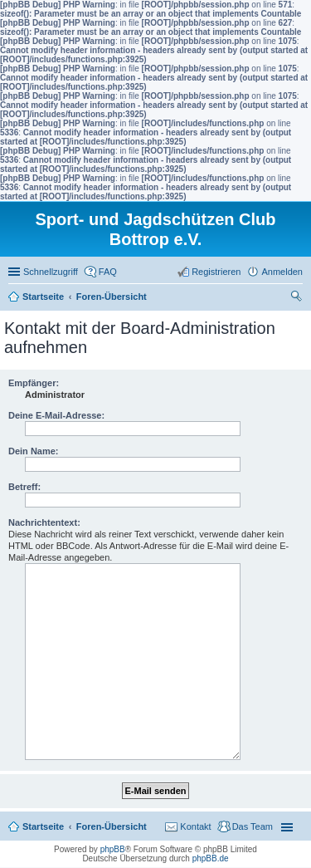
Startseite (43, 826)
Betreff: (24, 487)
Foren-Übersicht (112, 826)
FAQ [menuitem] (108, 272)
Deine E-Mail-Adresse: (56, 415)
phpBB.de (211, 858)
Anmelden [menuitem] (282, 272)
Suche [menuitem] (298, 298)
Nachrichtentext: (44, 522)
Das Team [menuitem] (253, 826)
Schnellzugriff (51, 272)
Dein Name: (34, 451)
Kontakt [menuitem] (195, 826)
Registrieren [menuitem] (216, 272)
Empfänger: (34, 383)
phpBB (113, 849)
